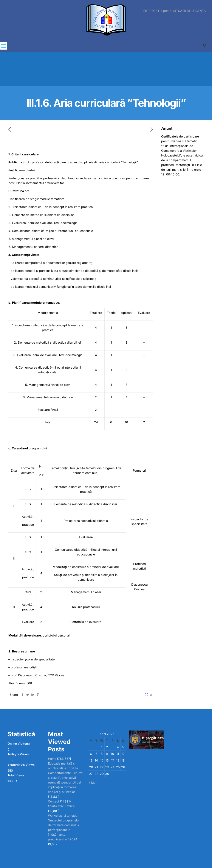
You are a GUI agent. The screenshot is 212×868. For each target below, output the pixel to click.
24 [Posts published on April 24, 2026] (113, 767)
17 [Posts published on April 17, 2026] (113, 760)
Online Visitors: (19, 744)
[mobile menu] (4, 46)
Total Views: (17, 775)
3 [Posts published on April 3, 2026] (112, 747)
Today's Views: (19, 754)
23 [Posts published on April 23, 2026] (107, 767)
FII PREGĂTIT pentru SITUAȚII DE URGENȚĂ (175, 11)
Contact (54, 801)
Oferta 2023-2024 (61, 806)
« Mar (93, 783)
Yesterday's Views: (22, 765)
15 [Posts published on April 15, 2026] (102, 760)
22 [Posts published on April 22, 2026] (102, 767)
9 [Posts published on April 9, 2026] (107, 754)
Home (52, 759)
